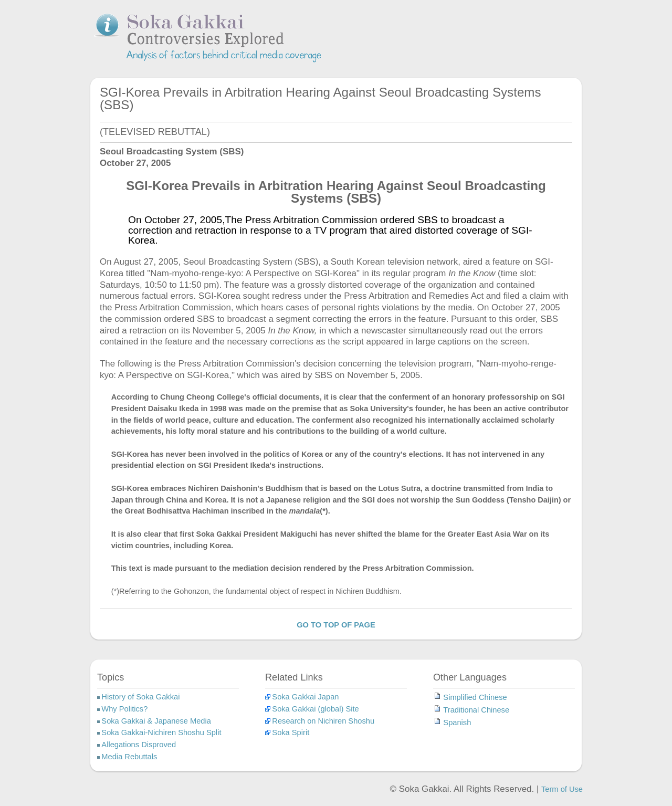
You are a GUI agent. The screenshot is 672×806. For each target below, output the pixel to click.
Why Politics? (124, 709)
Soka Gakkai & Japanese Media (156, 721)
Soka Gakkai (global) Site (315, 709)
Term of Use (562, 789)
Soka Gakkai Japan (305, 697)
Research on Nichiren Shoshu (323, 721)
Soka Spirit (291, 732)
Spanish (457, 723)
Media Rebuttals (129, 757)
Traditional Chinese (476, 710)
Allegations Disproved (139, 745)
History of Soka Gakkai (140, 697)
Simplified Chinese (475, 697)
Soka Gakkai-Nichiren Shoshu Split (161, 732)
